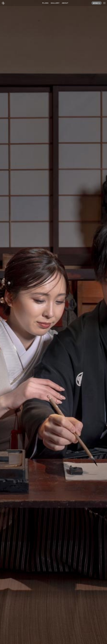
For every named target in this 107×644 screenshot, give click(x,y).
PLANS (45, 3)
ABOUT (65, 3)
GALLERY (55, 3)
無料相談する (97, 3)
